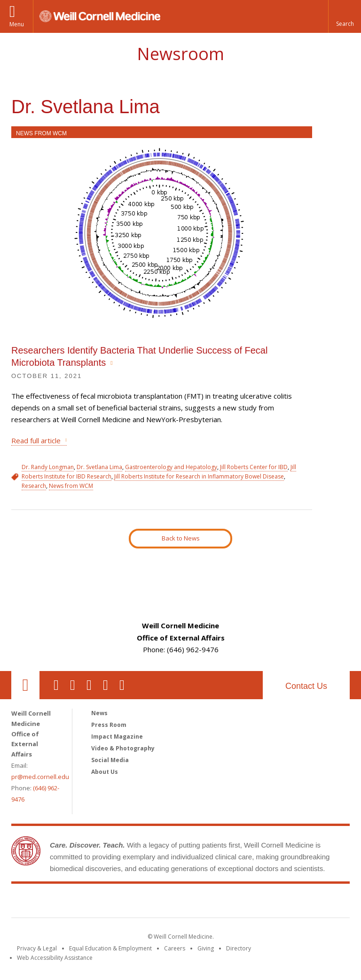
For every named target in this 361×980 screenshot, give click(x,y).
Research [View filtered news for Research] (34, 486)
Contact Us (306, 686)
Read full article (36, 440)
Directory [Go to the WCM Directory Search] (239, 948)
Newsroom (180, 54)
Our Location (25, 685)
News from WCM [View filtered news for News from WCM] (71, 486)
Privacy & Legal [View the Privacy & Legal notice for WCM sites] (37, 948)
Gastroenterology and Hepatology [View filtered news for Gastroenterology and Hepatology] (171, 467)
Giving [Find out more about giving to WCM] (206, 948)
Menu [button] (17, 24)
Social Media (110, 760)
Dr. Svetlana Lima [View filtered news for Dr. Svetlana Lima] (99, 467)
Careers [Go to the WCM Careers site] (175, 948)
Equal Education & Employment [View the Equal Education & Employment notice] (110, 948)
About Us (105, 772)
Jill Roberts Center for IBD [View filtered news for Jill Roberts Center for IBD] (254, 467)
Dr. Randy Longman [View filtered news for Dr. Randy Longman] (48, 467)
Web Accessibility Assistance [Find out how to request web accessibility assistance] (55, 958)
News (99, 713)
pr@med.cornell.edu (40, 777)
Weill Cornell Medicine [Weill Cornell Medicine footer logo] (180, 903)
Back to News (181, 538)
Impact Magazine (117, 737)
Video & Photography (123, 748)
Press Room (109, 725)
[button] (345, 16)
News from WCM (41, 133)
